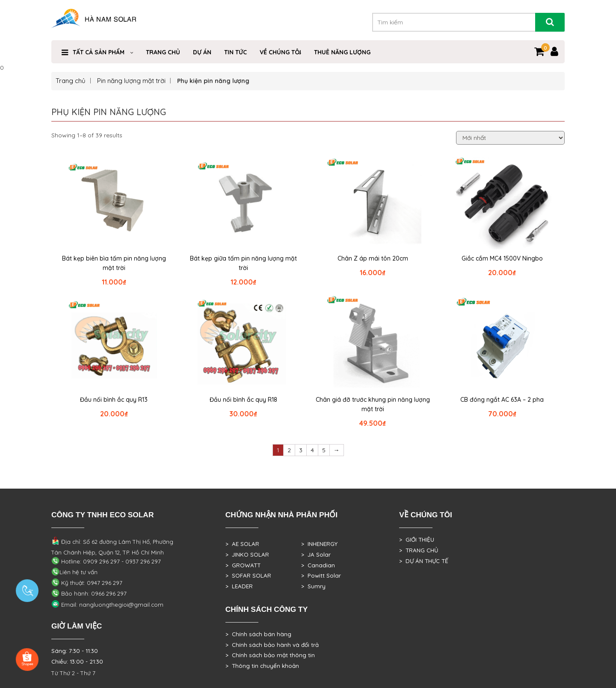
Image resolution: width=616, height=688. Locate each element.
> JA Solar (316, 555)
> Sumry (313, 586)
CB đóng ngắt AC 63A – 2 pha (502, 400)
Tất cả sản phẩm (99, 52)
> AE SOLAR (242, 544)
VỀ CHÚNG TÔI (280, 52)
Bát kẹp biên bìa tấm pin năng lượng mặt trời (114, 263)
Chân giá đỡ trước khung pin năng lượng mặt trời (373, 404)
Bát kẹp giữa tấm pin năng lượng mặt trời (243, 263)
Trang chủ (71, 81)
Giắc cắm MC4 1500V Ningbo (502, 258)
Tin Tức (235, 52)
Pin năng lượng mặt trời (131, 81)
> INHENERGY (319, 544)
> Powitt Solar (321, 575)
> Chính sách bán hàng (258, 634)
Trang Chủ (163, 52)
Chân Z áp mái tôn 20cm (373, 258)
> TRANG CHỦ (419, 550)
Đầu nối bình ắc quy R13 (114, 400)
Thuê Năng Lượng (342, 52)
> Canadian (318, 565)
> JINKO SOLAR (247, 555)
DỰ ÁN (202, 52)
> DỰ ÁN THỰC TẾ (424, 561)
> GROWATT (243, 565)
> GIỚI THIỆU (417, 540)
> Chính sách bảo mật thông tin (270, 655)
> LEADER (239, 586)
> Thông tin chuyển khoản (262, 666)
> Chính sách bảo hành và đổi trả (272, 645)
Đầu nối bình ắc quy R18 (243, 400)
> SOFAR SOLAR (248, 575)
